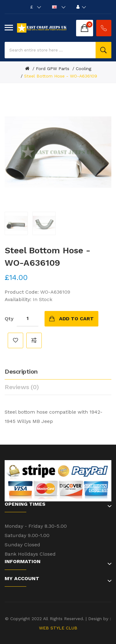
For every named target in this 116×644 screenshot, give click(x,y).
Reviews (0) (22, 387)
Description (21, 371)
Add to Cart (76, 319)
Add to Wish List (15, 340)
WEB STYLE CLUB (58, 628)
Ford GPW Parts (53, 69)
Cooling (84, 69)
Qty (9, 319)
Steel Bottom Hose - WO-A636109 (61, 76)
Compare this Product (34, 340)
